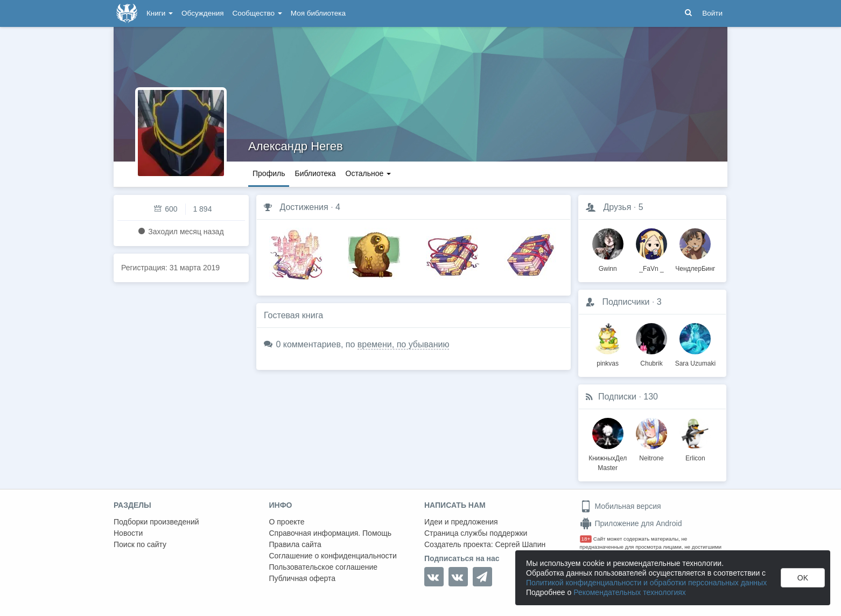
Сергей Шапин (520, 544)
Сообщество (257, 13)
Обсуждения (202, 13)
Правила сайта (295, 544)
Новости (128, 533)
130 (651, 397)
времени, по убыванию (404, 344)
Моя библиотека (318, 13)
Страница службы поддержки (476, 533)
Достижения (304, 207)
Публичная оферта (303, 578)
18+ (586, 539)
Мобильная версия (621, 506)
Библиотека (315, 173)
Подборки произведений (156, 522)
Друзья (617, 207)
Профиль (269, 173)
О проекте (287, 522)
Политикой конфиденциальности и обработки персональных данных (646, 583)
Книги (160, 13)
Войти (712, 13)
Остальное (369, 173)
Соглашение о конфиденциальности (333, 556)
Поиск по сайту (140, 544)
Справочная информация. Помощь (331, 533)
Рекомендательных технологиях (630, 592)
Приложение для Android (631, 523)
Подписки (617, 397)
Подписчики (626, 302)
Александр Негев (296, 146)
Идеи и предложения (461, 522)
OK (803, 578)
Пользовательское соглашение (324, 567)
